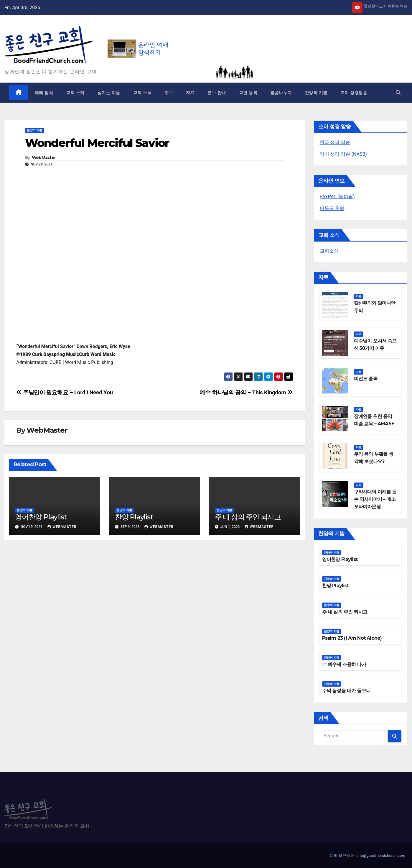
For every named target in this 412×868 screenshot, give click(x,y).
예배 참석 (44, 93)
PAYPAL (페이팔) (337, 197)
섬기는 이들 (109, 93)
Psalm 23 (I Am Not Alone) (352, 638)
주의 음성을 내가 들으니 (346, 691)
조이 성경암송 (354, 93)
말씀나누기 (281, 93)
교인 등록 (248, 93)
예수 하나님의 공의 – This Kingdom (246, 392)
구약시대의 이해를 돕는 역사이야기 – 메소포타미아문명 (375, 499)
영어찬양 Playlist (41, 517)
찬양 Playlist (134, 517)
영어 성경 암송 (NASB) (343, 154)
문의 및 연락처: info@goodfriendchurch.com (367, 855)
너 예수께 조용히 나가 (344, 664)
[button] (398, 92)
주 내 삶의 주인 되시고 (248, 517)
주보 (169, 93)
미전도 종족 (366, 379)
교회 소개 (75, 93)
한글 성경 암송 (335, 142)
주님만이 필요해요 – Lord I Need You (65, 392)
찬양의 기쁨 (316, 93)
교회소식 (329, 251)
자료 (190, 93)
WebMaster (44, 157)
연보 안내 (217, 93)
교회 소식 (142, 93)
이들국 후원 (332, 208)
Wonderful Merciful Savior (97, 143)
